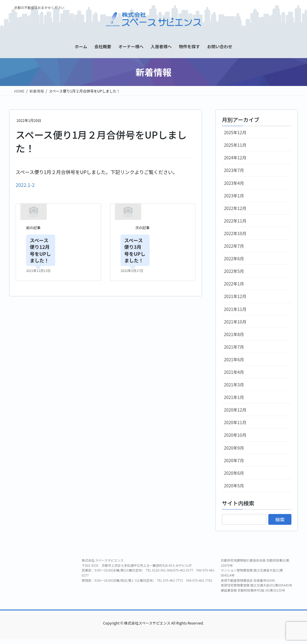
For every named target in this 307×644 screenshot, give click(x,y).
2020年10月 (235, 435)
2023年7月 (234, 170)
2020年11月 (235, 422)
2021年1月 (234, 397)
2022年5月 (234, 271)
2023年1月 (234, 196)
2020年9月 (234, 448)
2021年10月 (235, 322)
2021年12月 (235, 296)
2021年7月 (234, 347)
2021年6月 (234, 359)
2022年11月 (235, 221)
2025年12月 (235, 132)
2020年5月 (234, 486)
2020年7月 (234, 460)
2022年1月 (234, 284)
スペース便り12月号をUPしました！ (40, 250)
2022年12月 (235, 208)
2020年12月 (235, 410)
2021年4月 (234, 372)
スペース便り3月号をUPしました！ (135, 250)
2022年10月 (235, 233)
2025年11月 (235, 145)
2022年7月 (234, 246)
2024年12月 (235, 158)
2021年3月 (234, 385)
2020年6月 (234, 473)
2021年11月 (235, 309)
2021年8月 (234, 334)
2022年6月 (234, 258)
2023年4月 (234, 183)
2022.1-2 (25, 185)
